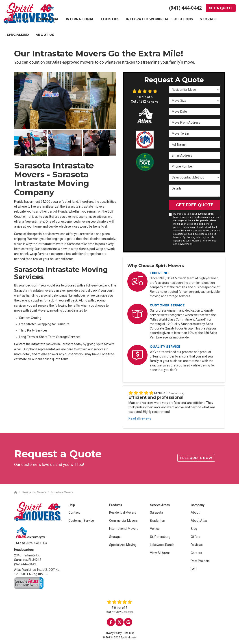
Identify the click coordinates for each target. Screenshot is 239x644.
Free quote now (196, 458)
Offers (196, 537)
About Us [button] (45, 35)
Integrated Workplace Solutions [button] (160, 19)
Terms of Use (209, 241)
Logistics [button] (110, 19)
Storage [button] (208, 19)
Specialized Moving (123, 545)
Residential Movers (123, 513)
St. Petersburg (160, 537)
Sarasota (156, 513)
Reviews (197, 545)
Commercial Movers (123, 521)
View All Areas (160, 553)
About (195, 513)
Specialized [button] (18, 35)
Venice (155, 529)
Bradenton (158, 521)
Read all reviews (140, 418)
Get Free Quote (195, 205)
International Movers (124, 529)
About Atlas (199, 521)
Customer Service (81, 521)
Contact (74, 513)
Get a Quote (221, 8)
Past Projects (200, 561)
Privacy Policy (185, 244)
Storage (115, 537)
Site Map (129, 633)
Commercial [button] (48, 19)
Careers (196, 553)
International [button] (80, 19)
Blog (194, 529)
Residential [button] (18, 19)
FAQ (194, 569)
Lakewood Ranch (162, 545)
